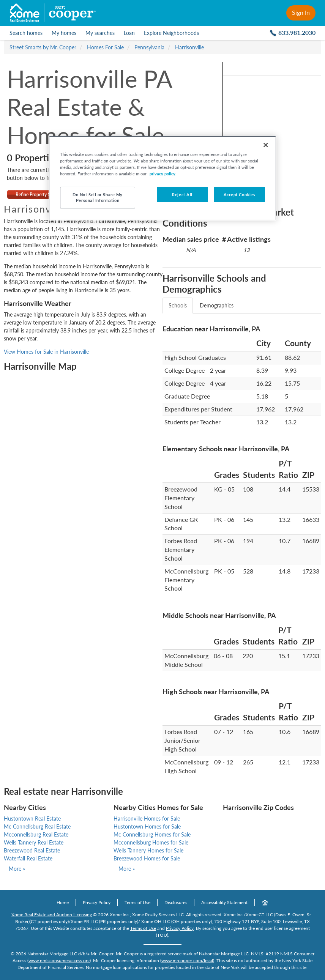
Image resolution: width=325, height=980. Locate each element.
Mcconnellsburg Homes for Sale (151, 842)
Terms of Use (137, 902)
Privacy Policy (97, 902)
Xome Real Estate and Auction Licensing (52, 915)
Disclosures (176, 902)
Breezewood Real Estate (32, 850)
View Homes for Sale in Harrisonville (46, 352)
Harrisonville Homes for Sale (147, 819)
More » (17, 869)
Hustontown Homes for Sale (147, 826)
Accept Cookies (240, 195)
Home (63, 902)
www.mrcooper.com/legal (187, 960)
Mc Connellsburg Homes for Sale (152, 834)
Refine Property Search (39, 195)
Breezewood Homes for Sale (147, 858)
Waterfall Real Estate (28, 858)
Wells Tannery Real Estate (34, 842)
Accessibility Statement (224, 902)
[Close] (266, 145)
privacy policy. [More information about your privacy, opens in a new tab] (163, 174)
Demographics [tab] (217, 305)
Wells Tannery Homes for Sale (148, 850)
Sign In (301, 12)
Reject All (182, 195)
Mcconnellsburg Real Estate (36, 834)
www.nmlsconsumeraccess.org (59, 960)
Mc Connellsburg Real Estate (37, 826)
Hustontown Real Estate (32, 819)
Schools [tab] (178, 305)
